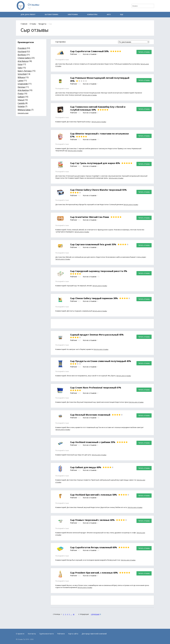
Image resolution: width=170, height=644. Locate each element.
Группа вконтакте (47, 634)
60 (74, 614)
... (71, 614)
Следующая (95, 614)
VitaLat (21, 100)
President (22, 48)
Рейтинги (61, 634)
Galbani (21, 97)
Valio (20, 68)
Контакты (32, 634)
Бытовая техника (52, 14)
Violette (21, 106)
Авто (109, 14)
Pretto (21, 94)
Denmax (21, 87)
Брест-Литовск (25, 71)
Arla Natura (23, 61)
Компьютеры (92, 14)
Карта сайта (73, 634)
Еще (122, 14)
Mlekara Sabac (24, 110)
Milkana (21, 77)
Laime (20, 81)
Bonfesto (22, 55)
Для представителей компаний (94, 634)
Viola (20, 64)
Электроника (73, 14)
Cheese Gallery (24, 58)
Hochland (22, 52)
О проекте (20, 634)
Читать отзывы (144, 52)
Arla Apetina (23, 90)
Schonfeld (22, 74)
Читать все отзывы (89, 95)
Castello (21, 103)
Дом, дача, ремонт (28, 14)
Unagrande (23, 84)
